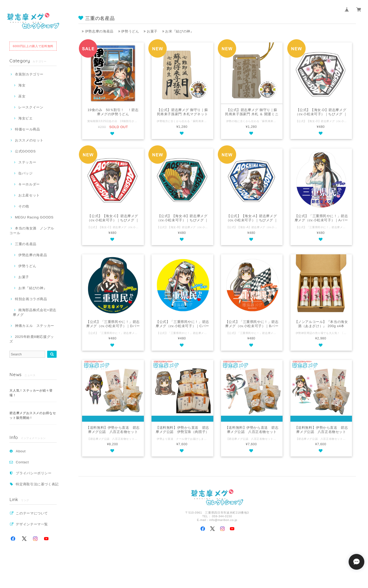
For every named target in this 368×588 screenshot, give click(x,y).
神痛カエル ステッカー (35, 326)
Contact (22, 462)
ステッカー (27, 162)
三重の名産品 (26, 244)
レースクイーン (31, 107)
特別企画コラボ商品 (31, 299)
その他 (24, 206)
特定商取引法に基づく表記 (37, 484)
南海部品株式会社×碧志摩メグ (35, 312)
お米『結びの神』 (33, 288)
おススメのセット (29, 140)
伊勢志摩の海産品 (33, 255)
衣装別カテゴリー (29, 74)
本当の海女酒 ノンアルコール (32, 231)
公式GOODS (25, 151)
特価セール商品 (28, 129)
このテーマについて (32, 513)
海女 (22, 85)
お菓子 (24, 277)
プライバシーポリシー (34, 473)
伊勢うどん (27, 266)
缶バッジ (26, 173)
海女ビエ (26, 118)
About (21, 451)
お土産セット (29, 195)
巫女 (22, 96)
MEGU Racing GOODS (34, 217)
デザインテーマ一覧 (32, 524)
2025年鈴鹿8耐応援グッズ (32, 339)
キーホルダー (29, 184)
